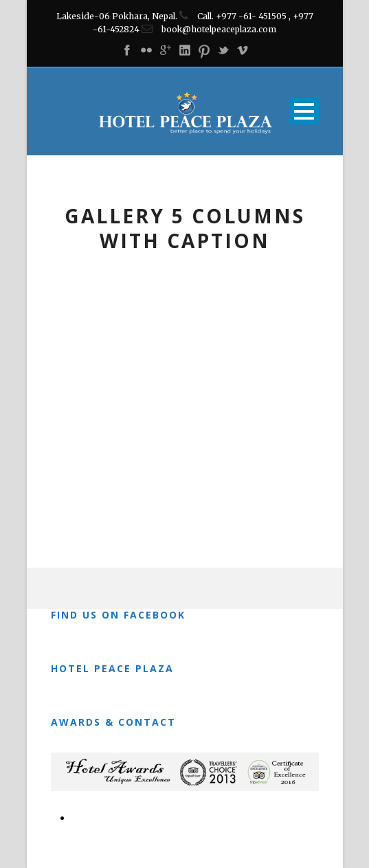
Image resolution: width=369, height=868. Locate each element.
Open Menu (304, 111)
